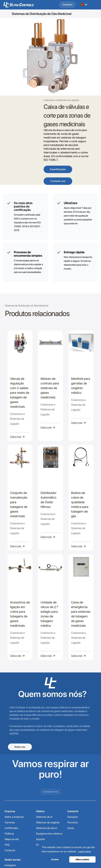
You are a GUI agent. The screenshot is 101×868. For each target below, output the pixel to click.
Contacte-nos (58, 181)
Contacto (67, 5)
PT (84, 5)
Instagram (10, 865)
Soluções (73, 817)
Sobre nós (20, 747)
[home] (22, 5)
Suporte (41, 839)
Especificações (58, 169)
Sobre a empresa (14, 817)
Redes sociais (13, 860)
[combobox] (84, 5)
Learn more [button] (85, 851)
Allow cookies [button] (82, 859)
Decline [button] (55, 859)
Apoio (71, 828)
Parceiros (73, 822)
